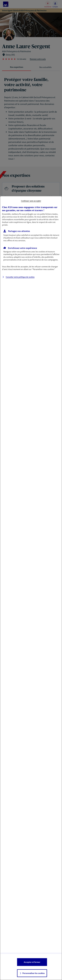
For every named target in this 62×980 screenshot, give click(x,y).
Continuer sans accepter (31, 201)
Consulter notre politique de (20, 277)
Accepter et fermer (32, 962)
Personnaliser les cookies (34, 973)
